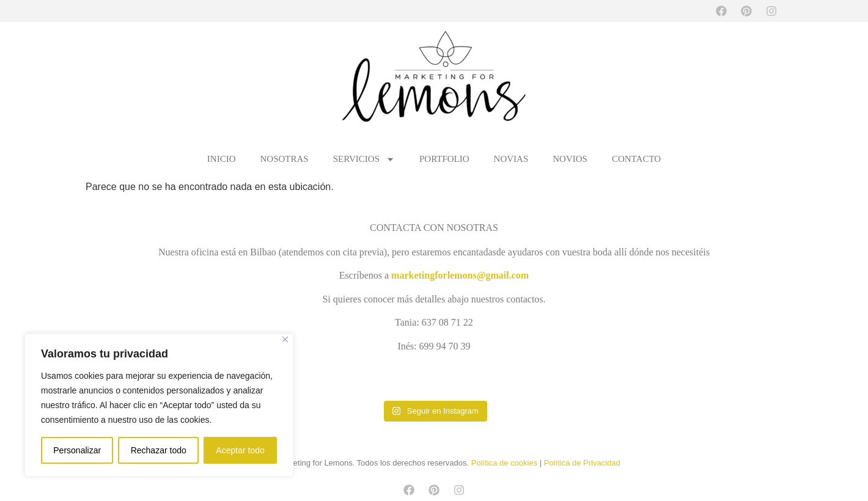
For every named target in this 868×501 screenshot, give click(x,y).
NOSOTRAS (285, 159)
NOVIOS (570, 159)
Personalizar (77, 450)
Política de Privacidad (582, 463)
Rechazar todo (159, 450)
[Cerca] (285, 339)
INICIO (222, 159)
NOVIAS (511, 159)
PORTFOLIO (444, 159)
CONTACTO (636, 159)
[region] (159, 405)
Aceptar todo (240, 450)
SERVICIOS (364, 159)
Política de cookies (504, 463)
